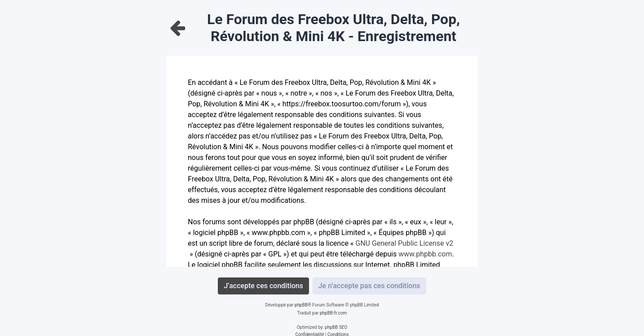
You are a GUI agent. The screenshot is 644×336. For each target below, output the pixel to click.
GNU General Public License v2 (405, 243)
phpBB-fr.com (333, 313)
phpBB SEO (336, 327)
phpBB (301, 305)
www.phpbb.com (425, 254)
